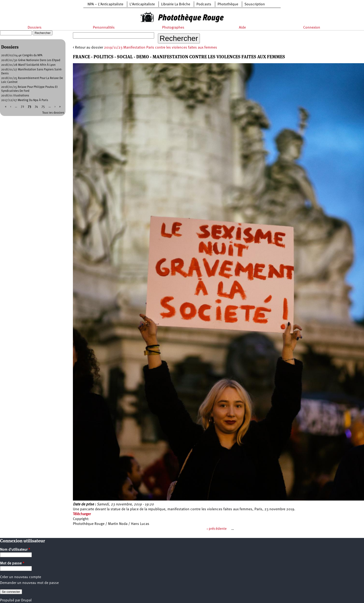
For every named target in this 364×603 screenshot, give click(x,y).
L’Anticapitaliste (142, 4)
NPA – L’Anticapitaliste (105, 4)
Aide (242, 28)
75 (43, 107)
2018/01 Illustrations (15, 96)
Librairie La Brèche (176, 4)
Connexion (312, 28)
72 (23, 107)
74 (36, 107)
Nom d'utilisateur (15, 550)
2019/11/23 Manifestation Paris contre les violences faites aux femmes (161, 48)
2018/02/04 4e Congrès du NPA (22, 55)
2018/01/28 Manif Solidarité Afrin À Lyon (28, 65)
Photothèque (228, 4)
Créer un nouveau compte (21, 577)
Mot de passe (12, 563)
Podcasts (204, 4)
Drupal (26, 600)
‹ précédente (217, 529)
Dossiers (35, 28)
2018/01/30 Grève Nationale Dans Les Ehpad (31, 60)
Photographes (173, 28)
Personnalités (104, 28)
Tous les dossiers (53, 113)
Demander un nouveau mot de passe (29, 583)
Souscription (255, 4)
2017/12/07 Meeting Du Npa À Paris (25, 100)
